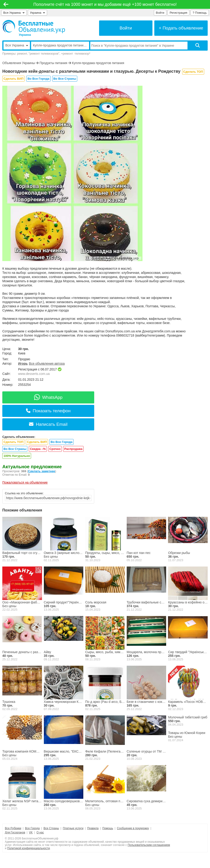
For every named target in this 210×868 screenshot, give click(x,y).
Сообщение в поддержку (133, 828)
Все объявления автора (47, 364)
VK (31, 832)
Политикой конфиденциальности (29, 848)
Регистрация (178, 13)
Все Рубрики (13, 828)
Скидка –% (38, 449)
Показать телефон (48, 411)
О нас (40, 832)
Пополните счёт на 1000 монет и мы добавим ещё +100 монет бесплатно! (105, 4)
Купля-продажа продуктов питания (98, 63)
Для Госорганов (15, 832)
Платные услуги (73, 828)
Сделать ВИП (13, 79)
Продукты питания (53, 63)
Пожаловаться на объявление (25, 482)
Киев (22, 353)
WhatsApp (48, 397)
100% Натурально (17, 456)
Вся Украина (14, 13)
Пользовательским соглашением (149, 845)
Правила (93, 828)
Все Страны (51, 828)
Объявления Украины (19, 63)
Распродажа (73, 449)
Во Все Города (38, 79)
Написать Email (48, 424)
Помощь (108, 828)
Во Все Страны (65, 79)
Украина (38, 13)
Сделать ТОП (193, 72)
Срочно (55, 449)
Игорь (23, 364)
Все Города (32, 828)
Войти (160, 13)
